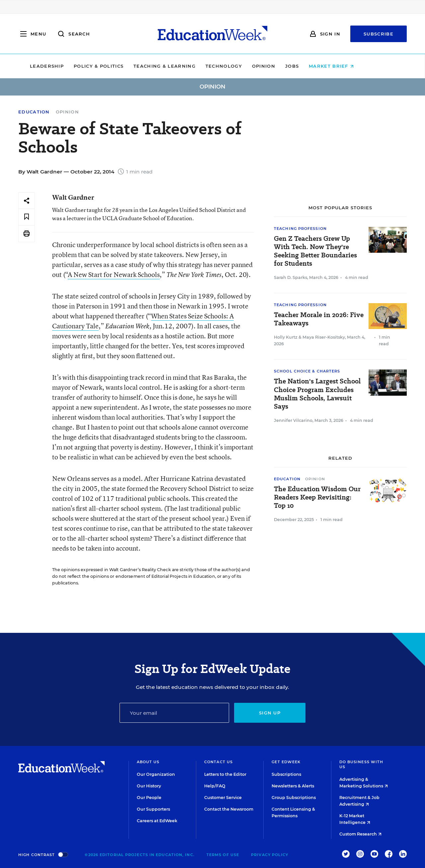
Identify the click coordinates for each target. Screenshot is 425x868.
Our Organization (156, 774)
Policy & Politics (119, 66)
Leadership (67, 66)
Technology (244, 66)
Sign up (270, 713)
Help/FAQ (215, 786)
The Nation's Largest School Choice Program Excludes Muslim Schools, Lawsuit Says (317, 394)
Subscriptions (286, 774)
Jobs (313, 66)
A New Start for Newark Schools (114, 274)
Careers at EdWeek (157, 821)
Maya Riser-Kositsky (324, 337)
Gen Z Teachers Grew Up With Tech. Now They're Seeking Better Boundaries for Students (315, 251)
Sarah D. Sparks (291, 277)
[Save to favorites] (27, 217)
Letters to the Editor (225, 774)
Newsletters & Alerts (293, 786)
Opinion (284, 66)
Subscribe (379, 34)
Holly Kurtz (286, 337)
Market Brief (352, 66)
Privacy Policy (270, 855)
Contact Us (218, 762)
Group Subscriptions (294, 798)
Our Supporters (153, 809)
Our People (149, 798)
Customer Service (223, 798)
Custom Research (360, 834)
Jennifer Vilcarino (293, 420)
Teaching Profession (300, 229)
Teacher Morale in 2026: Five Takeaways (319, 319)
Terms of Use (223, 855)
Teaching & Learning (185, 66)
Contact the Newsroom (229, 809)
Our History (149, 786)
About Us (148, 762)
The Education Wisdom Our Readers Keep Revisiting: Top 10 (317, 497)
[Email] (174, 713)
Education (34, 112)
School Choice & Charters (307, 371)
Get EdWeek (286, 762)
